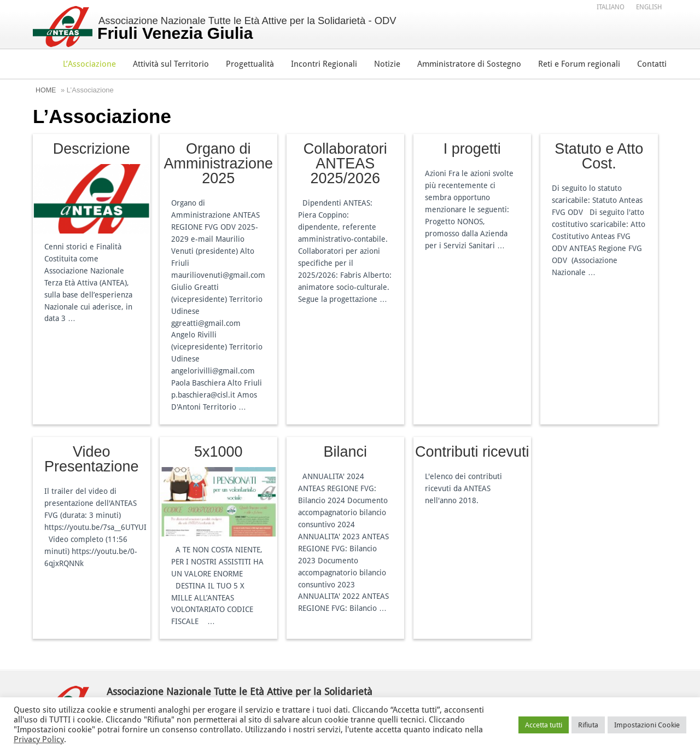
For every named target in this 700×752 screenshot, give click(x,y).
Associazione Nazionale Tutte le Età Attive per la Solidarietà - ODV (251, 28)
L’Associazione (89, 64)
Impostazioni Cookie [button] (647, 725)
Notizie (387, 64)
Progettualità (250, 64)
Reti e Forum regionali (579, 64)
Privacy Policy (39, 739)
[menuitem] (611, 7)
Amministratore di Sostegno (469, 64)
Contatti (652, 64)
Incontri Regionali (324, 64)
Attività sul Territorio (171, 64)
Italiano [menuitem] (611, 8)
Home (46, 90)
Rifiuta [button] (588, 725)
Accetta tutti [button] (544, 725)
